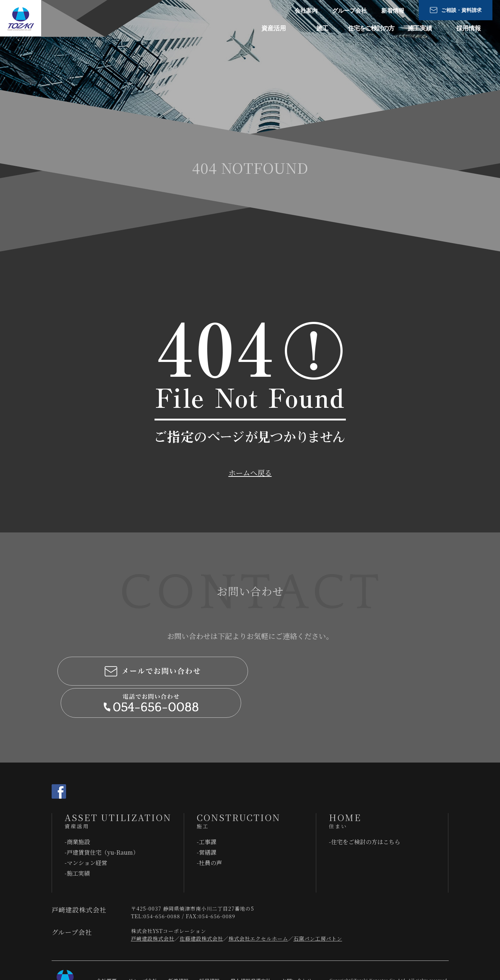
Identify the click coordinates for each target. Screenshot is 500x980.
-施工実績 (77, 842)
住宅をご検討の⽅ (371, 28)
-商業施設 (77, 810)
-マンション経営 (86, 831)
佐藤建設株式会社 (201, 907)
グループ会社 (349, 11)
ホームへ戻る (250, 473)
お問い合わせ (297, 949)
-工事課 (206, 810)
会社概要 (106, 949)
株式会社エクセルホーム (258, 907)
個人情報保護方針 (251, 949)
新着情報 (393, 11)
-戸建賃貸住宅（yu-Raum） (102, 821)
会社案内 (306, 11)
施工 (322, 28)
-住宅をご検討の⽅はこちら (365, 810)
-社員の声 (209, 831)
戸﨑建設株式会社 (153, 907)
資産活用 (274, 28)
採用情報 (469, 28)
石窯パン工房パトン (318, 907)
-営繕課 (206, 821)
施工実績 (420, 28)
